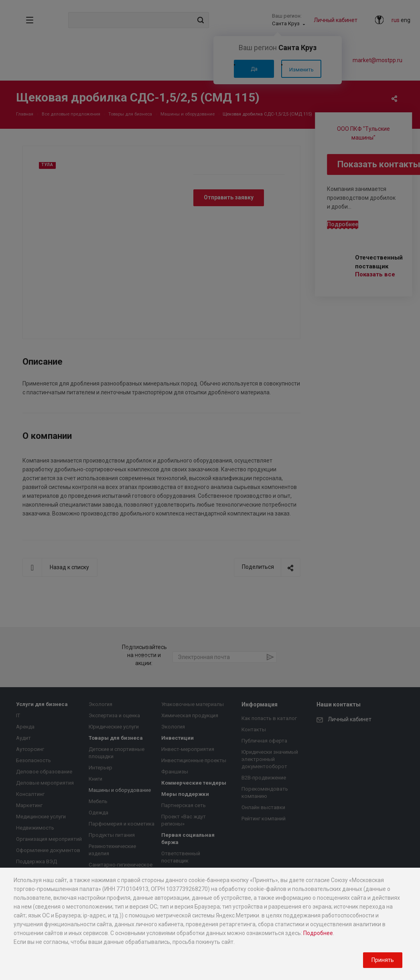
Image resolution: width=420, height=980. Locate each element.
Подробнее (318, 933)
